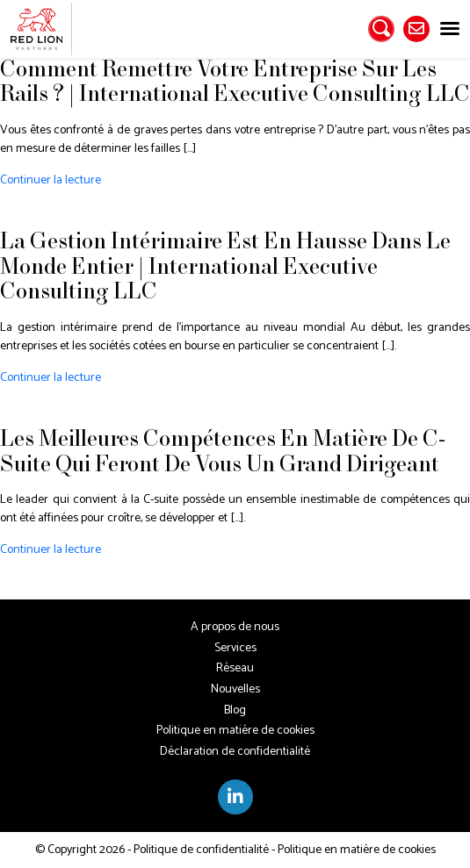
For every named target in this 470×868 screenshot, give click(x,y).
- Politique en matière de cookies (352, 850)
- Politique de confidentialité (197, 850)
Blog (235, 710)
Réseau (235, 668)
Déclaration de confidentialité (235, 752)
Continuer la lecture (51, 180)
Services (235, 648)
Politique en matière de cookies (235, 731)
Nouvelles (235, 689)
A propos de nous (235, 627)
